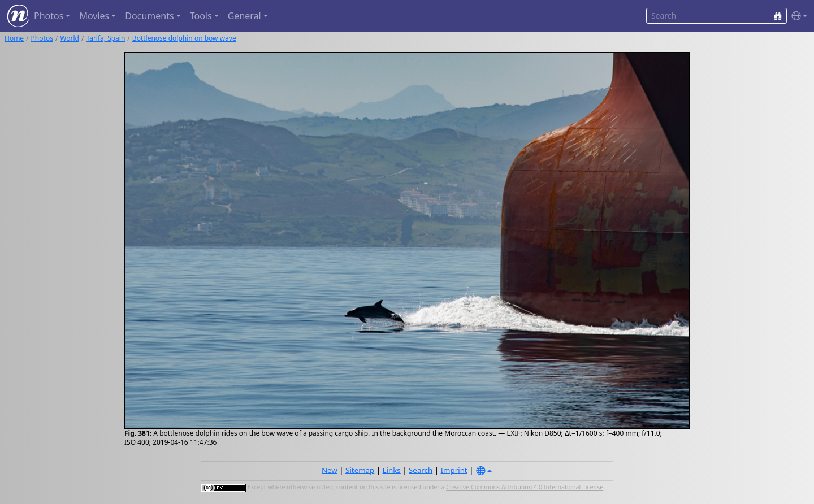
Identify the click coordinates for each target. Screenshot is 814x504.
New (330, 470)
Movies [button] (94, 16)
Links (392, 470)
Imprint (454, 470)
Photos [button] (49, 16)
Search (421, 470)
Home (14, 38)
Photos (42, 38)
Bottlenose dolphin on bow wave (184, 38)
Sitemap (360, 470)
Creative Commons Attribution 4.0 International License (525, 488)
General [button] (244, 16)
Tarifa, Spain (105, 38)
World (70, 38)
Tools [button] (201, 16)
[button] (797, 16)
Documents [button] (149, 16)
